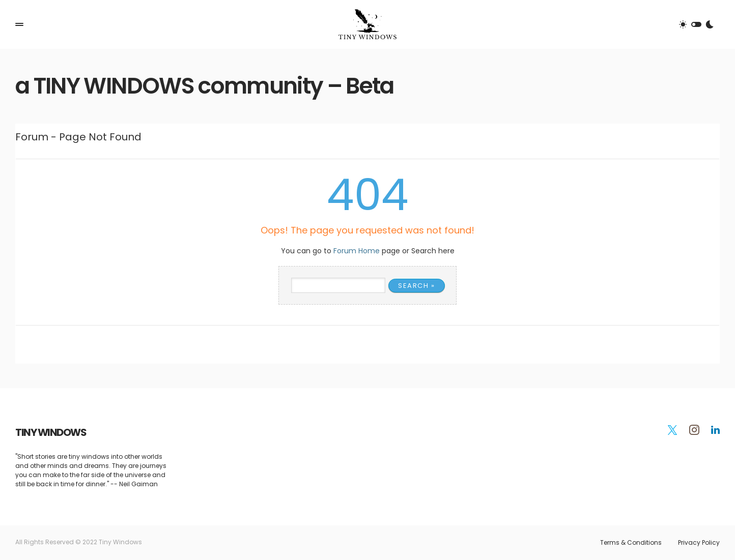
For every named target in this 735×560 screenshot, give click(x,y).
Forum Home (357, 251)
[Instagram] (694, 430)
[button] (19, 24)
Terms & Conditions (631, 543)
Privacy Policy (699, 543)
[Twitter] (672, 430)
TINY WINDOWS (51, 432)
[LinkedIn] (715, 430)
